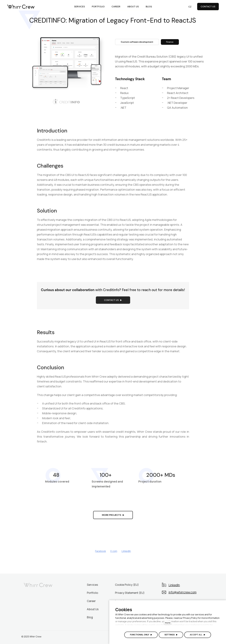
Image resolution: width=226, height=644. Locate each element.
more (168, 623)
